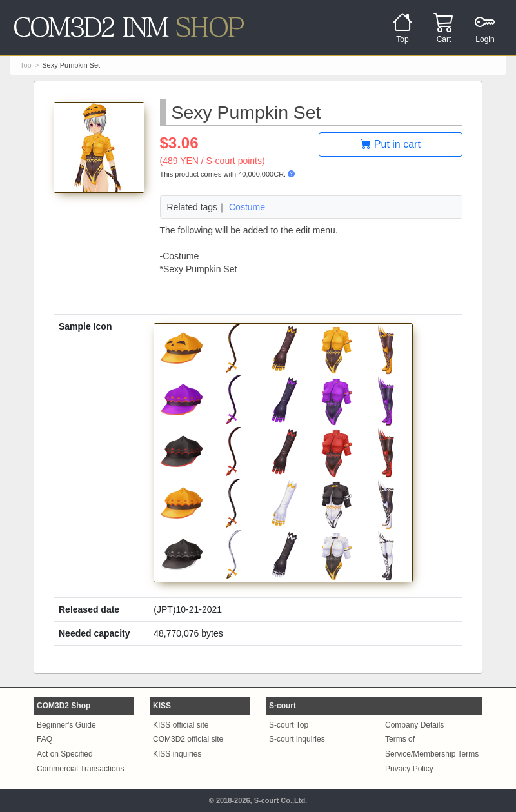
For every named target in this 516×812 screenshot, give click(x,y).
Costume (247, 207)
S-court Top (289, 725)
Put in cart (390, 144)
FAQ (45, 739)
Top (26, 65)
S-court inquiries (297, 739)
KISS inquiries (177, 754)
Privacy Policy (409, 769)
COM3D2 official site (188, 739)
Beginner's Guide (66, 725)
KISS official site (181, 725)
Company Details (414, 725)
